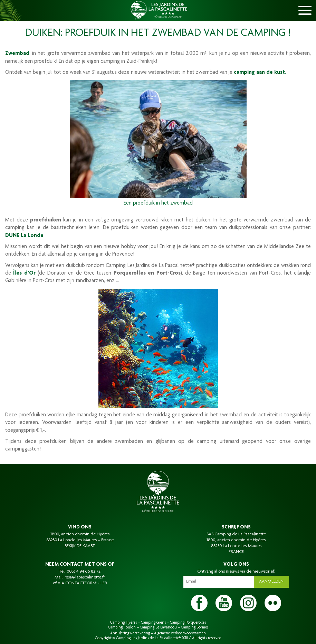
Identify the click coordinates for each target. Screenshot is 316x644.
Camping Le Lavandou (158, 627)
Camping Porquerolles (188, 623)
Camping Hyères (123, 623)
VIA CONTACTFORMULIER (82, 583)
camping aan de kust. (260, 73)
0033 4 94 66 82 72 (84, 572)
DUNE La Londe (24, 236)
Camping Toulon (122, 627)
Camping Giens (153, 623)
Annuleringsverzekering (130, 633)
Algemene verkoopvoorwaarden (180, 633)
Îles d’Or (24, 274)
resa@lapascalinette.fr (85, 577)
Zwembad (17, 54)
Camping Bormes (195, 627)
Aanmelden (271, 582)
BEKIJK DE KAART (80, 546)
